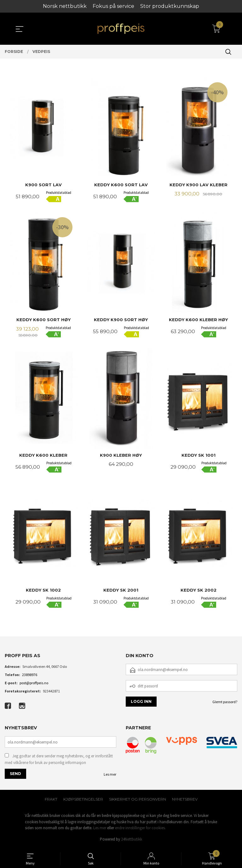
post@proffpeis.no (34, 684)
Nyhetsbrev (185, 801)
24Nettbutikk (132, 841)
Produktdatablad (59, 193)
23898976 (30, 676)
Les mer (110, 776)
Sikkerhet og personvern (138, 801)
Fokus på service (113, 6)
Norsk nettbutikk (65, 6)
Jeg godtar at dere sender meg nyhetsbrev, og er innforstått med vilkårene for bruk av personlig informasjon (59, 761)
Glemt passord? (225, 703)
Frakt (51, 801)
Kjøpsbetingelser (83, 801)
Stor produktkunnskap (170, 6)
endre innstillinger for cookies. (140, 830)
